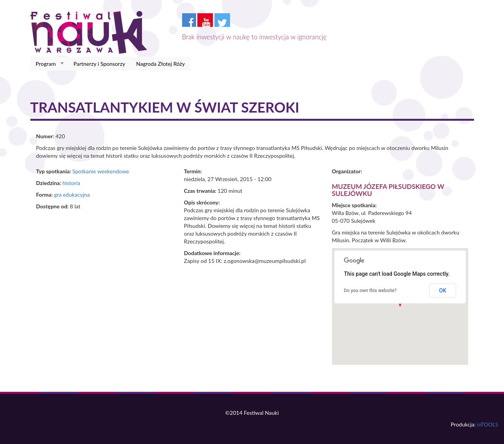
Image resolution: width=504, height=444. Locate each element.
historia (71, 183)
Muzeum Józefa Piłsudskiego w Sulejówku (388, 190)
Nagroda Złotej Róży (161, 64)
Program (47, 64)
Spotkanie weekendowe (101, 171)
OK (443, 291)
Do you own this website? (371, 291)
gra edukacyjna (72, 195)
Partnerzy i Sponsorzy (99, 64)
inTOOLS (488, 424)
